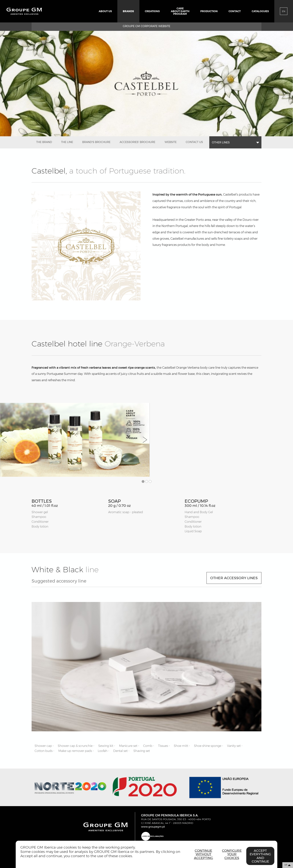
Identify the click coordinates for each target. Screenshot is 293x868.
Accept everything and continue (260, 856)
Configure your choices (232, 854)
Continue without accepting (203, 854)
